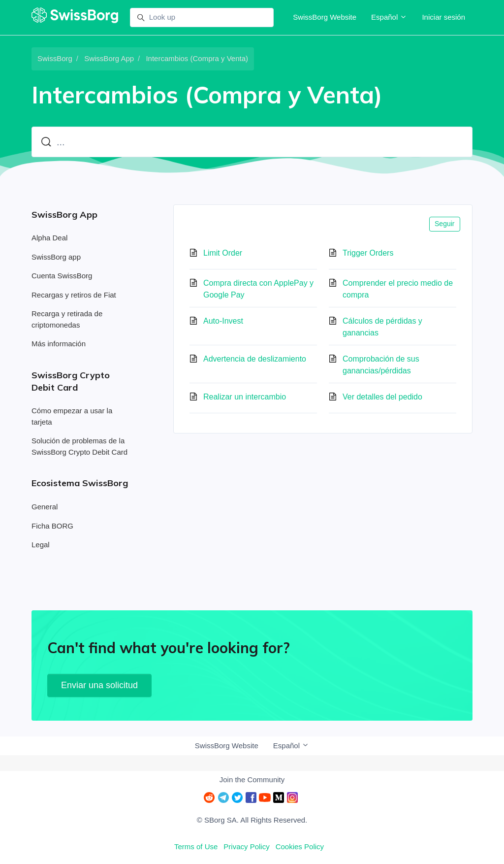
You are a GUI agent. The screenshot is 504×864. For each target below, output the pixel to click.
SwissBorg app (56, 257)
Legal (41, 545)
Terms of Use (196, 847)
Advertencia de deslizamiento (255, 359)
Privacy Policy (246, 847)
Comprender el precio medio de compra (398, 289)
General (45, 507)
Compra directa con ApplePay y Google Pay (258, 289)
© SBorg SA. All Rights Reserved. (252, 820)
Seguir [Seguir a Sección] (444, 224)
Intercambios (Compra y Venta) (197, 58)
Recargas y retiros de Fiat (74, 295)
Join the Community (252, 780)
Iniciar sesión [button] (443, 17)
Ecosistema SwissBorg (80, 483)
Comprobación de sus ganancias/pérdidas (381, 365)
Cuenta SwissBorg (62, 276)
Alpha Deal (49, 238)
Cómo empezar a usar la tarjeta (72, 416)
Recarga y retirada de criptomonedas (67, 319)
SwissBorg (55, 58)
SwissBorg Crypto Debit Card (71, 381)
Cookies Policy (300, 847)
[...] (252, 142)
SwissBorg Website (325, 17)
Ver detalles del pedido (382, 397)
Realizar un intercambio (245, 397)
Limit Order (223, 253)
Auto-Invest (223, 321)
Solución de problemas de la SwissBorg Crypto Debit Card (79, 446)
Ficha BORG (52, 526)
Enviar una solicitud (99, 685)
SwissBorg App (109, 58)
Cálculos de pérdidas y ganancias (382, 327)
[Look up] (202, 18)
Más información (59, 344)
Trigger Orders (368, 253)
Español (389, 17)
